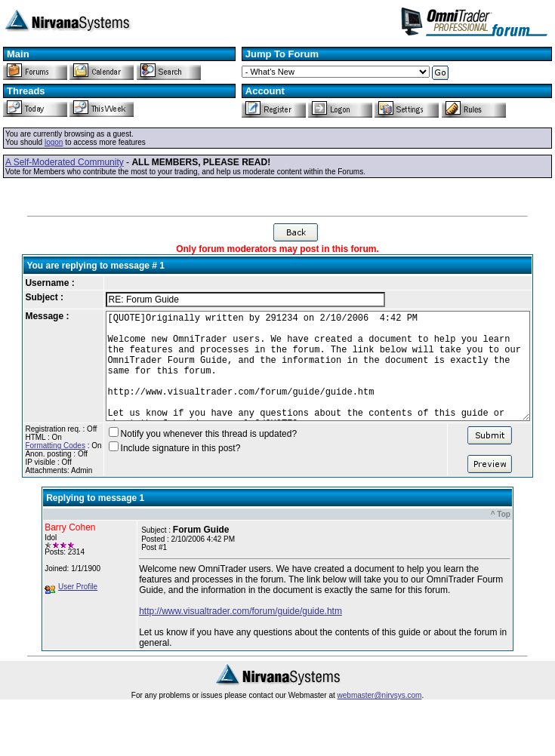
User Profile (78, 609)
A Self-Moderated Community (65, 162)
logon (54, 142)
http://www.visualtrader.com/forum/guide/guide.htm (240, 634)
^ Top (501, 537)
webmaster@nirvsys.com (380, 718)
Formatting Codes (33, 468)
